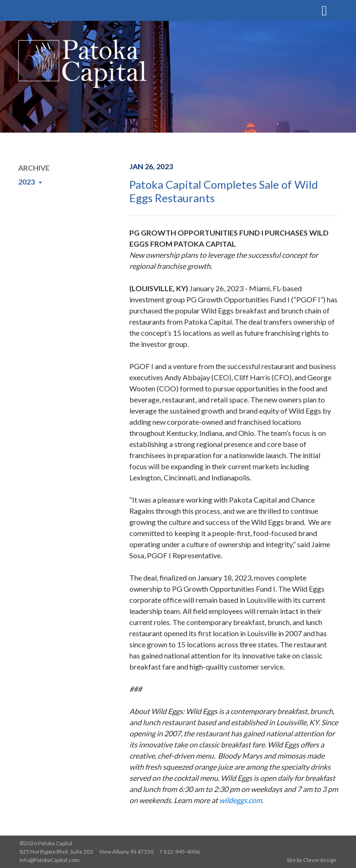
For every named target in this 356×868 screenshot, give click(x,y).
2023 (27, 182)
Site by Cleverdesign (311, 860)
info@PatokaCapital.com (50, 860)
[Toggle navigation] (324, 9)
